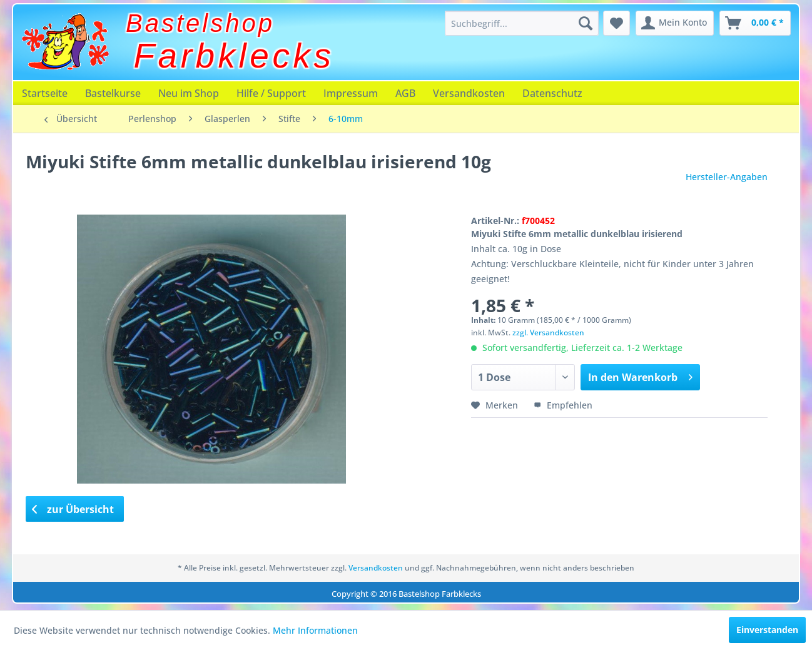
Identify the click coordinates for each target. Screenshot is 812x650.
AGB (405, 93)
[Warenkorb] (755, 23)
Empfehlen (563, 405)
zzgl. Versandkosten (548, 333)
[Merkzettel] (617, 23)
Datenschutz (552, 93)
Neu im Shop (189, 93)
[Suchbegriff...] (522, 23)
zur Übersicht (73, 509)
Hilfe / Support (271, 93)
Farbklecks (234, 56)
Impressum (351, 93)
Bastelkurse (113, 93)
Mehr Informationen (315, 630)
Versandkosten (469, 93)
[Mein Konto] (675, 23)
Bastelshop (200, 23)
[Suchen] (586, 23)
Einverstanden (767, 630)
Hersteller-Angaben (727, 177)
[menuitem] (522, 23)
